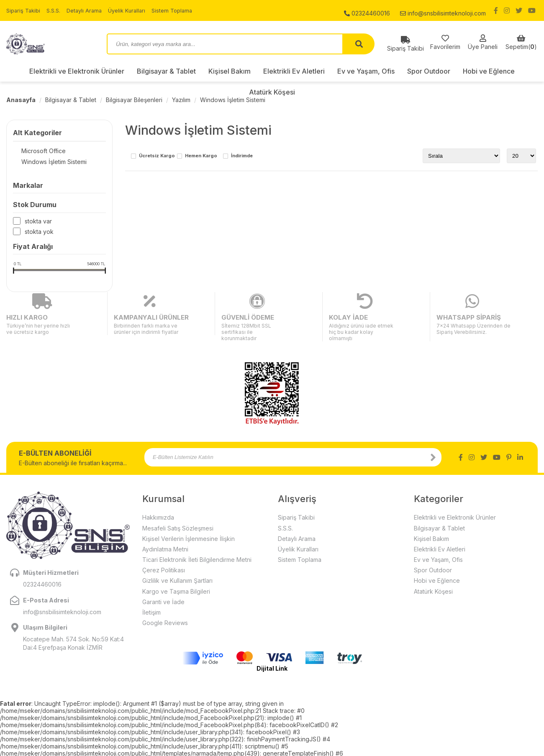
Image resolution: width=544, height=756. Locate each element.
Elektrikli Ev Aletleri (294, 71)
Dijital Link (272, 653)
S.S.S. (57, 10)
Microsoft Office (35, 151)
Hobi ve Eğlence (489, 71)
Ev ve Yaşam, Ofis (366, 71)
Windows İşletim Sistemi (233, 100)
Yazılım (181, 100)
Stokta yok (39, 233)
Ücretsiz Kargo (157, 156)
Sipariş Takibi (25, 10)
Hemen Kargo (201, 156)
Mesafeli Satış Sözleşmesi (178, 513)
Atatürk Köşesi (272, 92)
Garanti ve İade (163, 587)
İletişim (151, 597)
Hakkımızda (158, 502)
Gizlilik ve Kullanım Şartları (177, 565)
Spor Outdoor (429, 71)
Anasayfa (21, 100)
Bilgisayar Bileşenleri (134, 100)
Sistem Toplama (183, 10)
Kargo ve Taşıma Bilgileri (176, 576)
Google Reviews (165, 608)
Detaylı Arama (90, 10)
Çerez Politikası (164, 555)
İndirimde (242, 156)
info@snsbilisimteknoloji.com (443, 10)
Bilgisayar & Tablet (166, 71)
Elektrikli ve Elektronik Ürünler (77, 71)
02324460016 (367, 10)
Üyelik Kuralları (135, 10)
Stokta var (38, 223)
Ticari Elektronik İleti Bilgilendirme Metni (197, 545)
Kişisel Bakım (230, 71)
